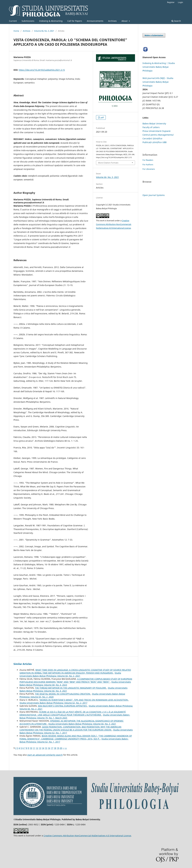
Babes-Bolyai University (154, 124)
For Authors (148, 164)
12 (37, 748)
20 (61, 748)
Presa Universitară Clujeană (156, 131)
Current (13, 21)
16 (49, 748)
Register (171, 2)
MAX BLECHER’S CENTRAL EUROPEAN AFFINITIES (63, 706)
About (125, 21)
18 (55, 748)
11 (34, 748)
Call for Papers (75, 21)
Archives (112, 21)
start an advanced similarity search (45, 755)
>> (66, 748)
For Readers (148, 160)
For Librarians (149, 169)
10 (31, 748)
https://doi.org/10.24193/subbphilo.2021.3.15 (42, 70)
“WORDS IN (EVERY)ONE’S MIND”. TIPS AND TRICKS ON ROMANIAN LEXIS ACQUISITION (84, 700)
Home (16, 31)
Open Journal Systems (154, 195)
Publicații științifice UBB (154, 142)
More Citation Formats (108, 163)
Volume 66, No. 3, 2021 (44, 31)
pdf (102, 117)
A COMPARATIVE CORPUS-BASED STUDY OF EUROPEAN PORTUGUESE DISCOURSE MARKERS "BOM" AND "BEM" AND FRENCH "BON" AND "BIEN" (76, 680)
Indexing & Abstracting (51, 21)
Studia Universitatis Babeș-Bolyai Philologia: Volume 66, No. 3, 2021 (82, 724)
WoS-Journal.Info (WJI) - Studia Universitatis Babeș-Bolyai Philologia (158, 82)
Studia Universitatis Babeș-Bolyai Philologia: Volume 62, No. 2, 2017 (53, 703)
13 (40, 748)
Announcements (95, 21)
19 (58, 748)
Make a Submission (154, 35)
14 (43, 748)
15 (46, 748)
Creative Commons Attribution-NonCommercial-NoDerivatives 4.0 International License (114, 224)
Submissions (28, 21)
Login (180, 2)
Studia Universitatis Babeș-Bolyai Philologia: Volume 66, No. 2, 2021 (70, 674)
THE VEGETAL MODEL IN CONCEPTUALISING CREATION (63, 694)
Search (176, 21)
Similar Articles (23, 664)
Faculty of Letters (151, 127)
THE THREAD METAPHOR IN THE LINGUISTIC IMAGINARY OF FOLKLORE (71, 688)
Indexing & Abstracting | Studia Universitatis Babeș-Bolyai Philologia (159, 67)
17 (52, 748)
